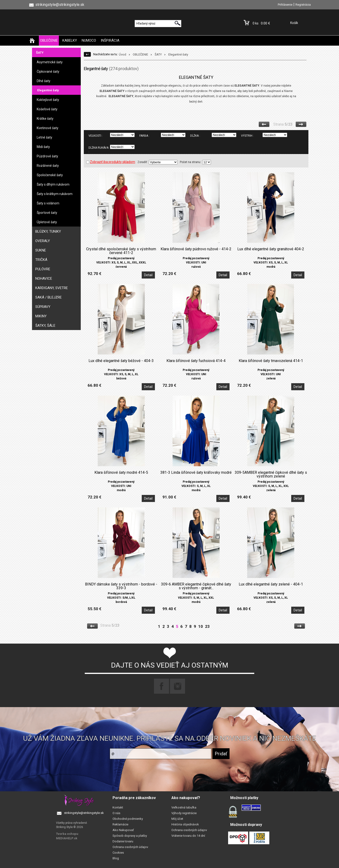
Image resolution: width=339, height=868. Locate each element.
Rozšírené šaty (48, 166)
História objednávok (185, 824)
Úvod (123, 54)
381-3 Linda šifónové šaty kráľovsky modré (196, 473)
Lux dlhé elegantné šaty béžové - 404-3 (121, 361)
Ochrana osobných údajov (130, 847)
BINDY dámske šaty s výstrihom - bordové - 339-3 (121, 586)
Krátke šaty (45, 119)
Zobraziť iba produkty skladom (111, 162)
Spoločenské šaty (50, 175)
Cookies (118, 853)
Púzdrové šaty (47, 156)
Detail (148, 275)
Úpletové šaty (47, 222)
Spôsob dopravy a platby (130, 836)
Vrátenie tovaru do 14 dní (188, 836)
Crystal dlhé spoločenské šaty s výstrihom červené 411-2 (121, 251)
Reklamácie (120, 824)
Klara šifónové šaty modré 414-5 (121, 473)
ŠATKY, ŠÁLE (45, 326)
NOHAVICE (44, 279)
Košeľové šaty (47, 109)
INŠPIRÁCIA (110, 40)
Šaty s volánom (48, 203)
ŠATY (40, 53)
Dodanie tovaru (123, 841)
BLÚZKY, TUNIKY (48, 231)
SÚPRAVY (43, 307)
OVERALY (43, 241)
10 (201, 626)
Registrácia (303, 5)
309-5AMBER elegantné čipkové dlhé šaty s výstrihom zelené (271, 474)
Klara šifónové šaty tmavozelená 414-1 (271, 361)
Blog (116, 858)
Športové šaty (47, 213)
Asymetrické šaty (50, 62)
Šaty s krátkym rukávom (55, 194)
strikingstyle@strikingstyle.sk (84, 813)
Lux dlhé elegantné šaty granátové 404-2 (271, 249)
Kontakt (118, 807)
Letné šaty (44, 137)
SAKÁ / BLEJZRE (48, 297)
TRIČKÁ (41, 260)
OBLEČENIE (49, 40)
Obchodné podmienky (128, 819)
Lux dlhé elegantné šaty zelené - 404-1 (271, 584)
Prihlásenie (285, 5)
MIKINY (41, 316)
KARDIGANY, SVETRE (52, 288)
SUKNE (41, 250)
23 (207, 626)
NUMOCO (89, 40)
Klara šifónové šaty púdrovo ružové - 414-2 (196, 249)
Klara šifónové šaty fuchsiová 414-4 (196, 361)
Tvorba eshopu (67, 834)
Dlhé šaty (44, 81)
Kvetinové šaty (48, 128)
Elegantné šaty (48, 90)
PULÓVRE (43, 269)
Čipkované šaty (48, 72)
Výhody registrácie (184, 813)
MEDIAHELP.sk (67, 838)
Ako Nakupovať (123, 830)
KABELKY (70, 40)
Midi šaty (43, 147)
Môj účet (177, 819)
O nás (116, 813)
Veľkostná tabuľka (184, 807)
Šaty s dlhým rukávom (53, 184)
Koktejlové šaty (48, 100)
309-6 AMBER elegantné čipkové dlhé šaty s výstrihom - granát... (196, 586)
